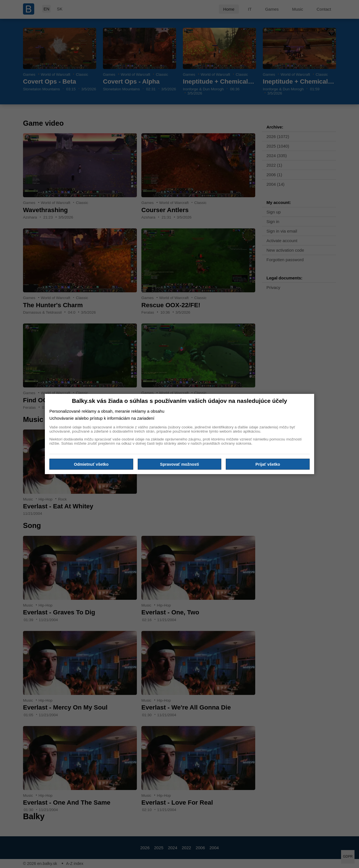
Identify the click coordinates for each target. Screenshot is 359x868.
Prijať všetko (268, 464)
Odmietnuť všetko (91, 464)
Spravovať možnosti (180, 464)
